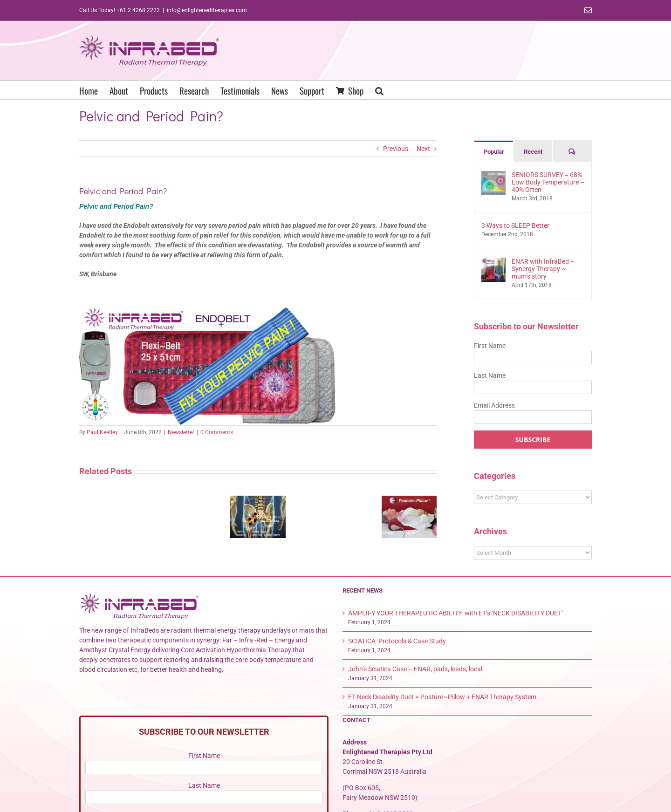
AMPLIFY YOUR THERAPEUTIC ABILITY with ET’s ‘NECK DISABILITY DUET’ (455, 613)
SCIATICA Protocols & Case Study (397, 641)
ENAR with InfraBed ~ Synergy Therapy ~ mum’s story (543, 269)
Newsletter (181, 432)
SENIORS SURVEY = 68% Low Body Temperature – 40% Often (548, 182)
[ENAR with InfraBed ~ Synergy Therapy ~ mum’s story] (493, 262)
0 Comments (217, 432)
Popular (494, 152)
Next (423, 149)
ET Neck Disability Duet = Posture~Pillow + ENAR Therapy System (442, 697)
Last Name (490, 375)
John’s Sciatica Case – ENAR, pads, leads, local (415, 669)
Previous (396, 149)
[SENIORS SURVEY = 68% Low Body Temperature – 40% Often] (493, 176)
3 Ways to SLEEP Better (515, 225)
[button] (379, 90)
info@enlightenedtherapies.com (207, 10)
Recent (533, 152)
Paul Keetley (102, 432)
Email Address (494, 405)
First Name (490, 346)
